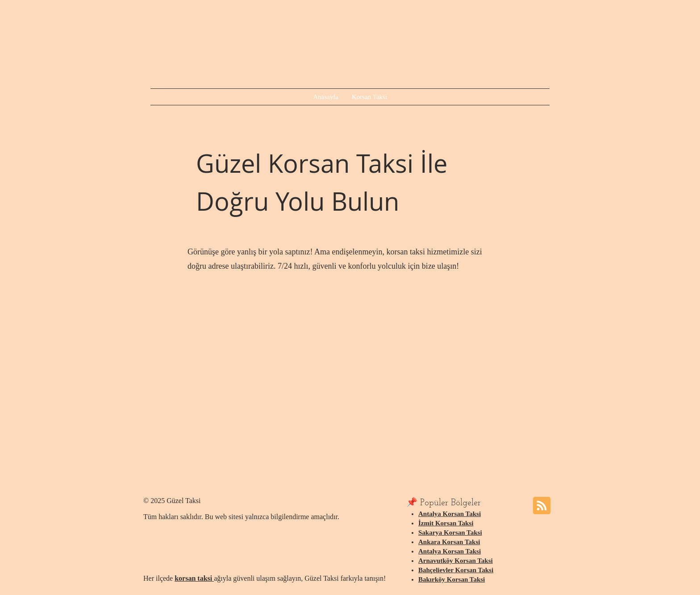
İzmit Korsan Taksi (446, 523)
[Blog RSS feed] (542, 506)
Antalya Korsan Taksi (450, 514)
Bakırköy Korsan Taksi (452, 579)
